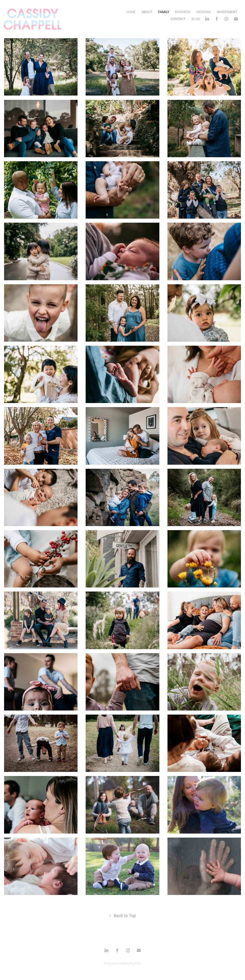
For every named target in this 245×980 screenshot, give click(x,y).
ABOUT (147, 12)
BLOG (196, 19)
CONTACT (178, 19)
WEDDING (204, 12)
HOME (131, 12)
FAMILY (164, 12)
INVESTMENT (227, 12)
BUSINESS (183, 12)
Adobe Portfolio (131, 963)
